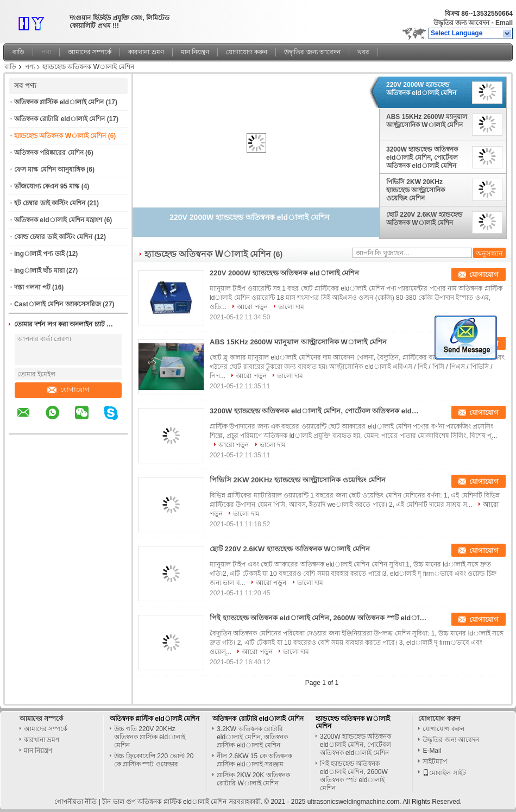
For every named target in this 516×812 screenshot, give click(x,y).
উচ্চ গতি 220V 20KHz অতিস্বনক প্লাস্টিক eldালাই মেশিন (150, 737)
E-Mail (432, 751)
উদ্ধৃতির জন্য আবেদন (462, 23)
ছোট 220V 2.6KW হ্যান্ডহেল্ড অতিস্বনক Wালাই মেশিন (424, 219)
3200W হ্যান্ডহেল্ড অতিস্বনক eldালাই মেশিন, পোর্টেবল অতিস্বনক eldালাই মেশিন (422, 158)
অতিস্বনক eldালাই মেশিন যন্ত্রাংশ (58, 220)
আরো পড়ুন (252, 307)
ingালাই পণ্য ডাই (39, 254)
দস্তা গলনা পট (32, 287)
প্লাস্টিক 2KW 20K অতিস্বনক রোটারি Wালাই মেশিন (253, 779)
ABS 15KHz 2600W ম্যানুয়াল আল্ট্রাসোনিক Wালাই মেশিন (427, 121)
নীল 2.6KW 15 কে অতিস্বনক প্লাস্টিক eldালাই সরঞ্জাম (254, 760)
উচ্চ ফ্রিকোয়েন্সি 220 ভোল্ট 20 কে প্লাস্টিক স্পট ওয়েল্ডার (154, 760)
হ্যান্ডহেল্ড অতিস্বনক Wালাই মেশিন (60, 136)
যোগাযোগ (68, 390)
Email (504, 23)
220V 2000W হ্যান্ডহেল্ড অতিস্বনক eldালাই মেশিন (421, 89)
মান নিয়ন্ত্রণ (195, 52)
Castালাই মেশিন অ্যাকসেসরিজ (58, 304)
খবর (363, 52)
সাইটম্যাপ (435, 761)
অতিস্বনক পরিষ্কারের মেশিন (49, 153)
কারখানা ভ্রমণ (146, 52)
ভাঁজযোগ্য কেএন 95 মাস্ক (47, 186)
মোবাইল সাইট (444, 773)
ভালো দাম (291, 307)
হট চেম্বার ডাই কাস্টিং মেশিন (50, 203)
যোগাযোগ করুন (247, 52)
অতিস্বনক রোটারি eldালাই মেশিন (59, 119)
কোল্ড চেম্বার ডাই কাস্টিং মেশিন (53, 237)
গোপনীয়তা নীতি (75, 802)
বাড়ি (18, 52)
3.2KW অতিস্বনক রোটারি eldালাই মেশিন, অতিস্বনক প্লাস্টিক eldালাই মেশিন (252, 737)
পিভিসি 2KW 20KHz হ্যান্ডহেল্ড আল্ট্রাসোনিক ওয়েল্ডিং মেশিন (416, 190)
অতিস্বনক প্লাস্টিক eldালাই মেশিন (59, 102)
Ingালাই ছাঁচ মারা (39, 270)
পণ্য (46, 52)
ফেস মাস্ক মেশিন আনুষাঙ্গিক (49, 169)
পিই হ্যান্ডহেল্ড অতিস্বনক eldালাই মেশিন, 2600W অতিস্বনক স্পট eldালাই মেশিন (318, 618)
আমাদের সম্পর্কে (90, 52)
